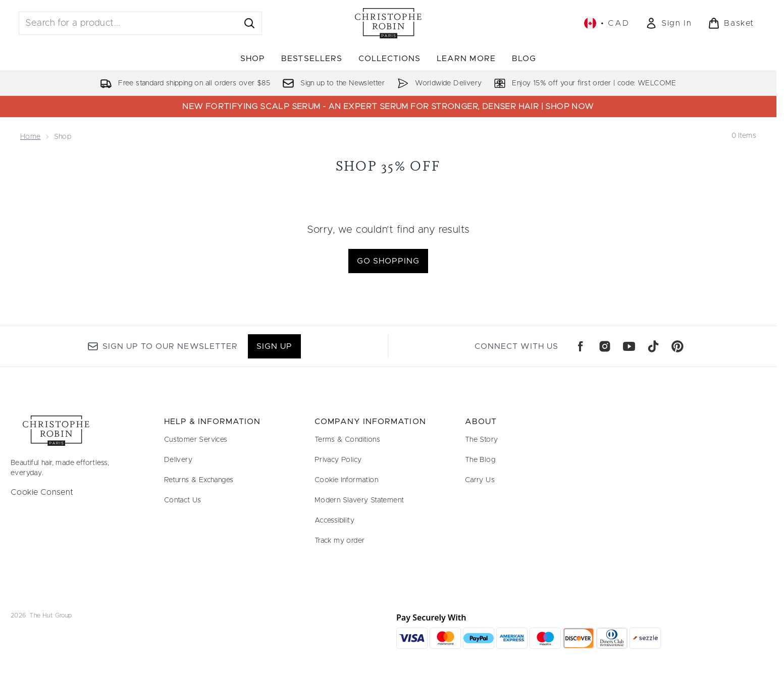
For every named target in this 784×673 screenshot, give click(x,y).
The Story (482, 440)
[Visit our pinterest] (677, 346)
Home (31, 137)
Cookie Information (346, 480)
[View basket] (731, 23)
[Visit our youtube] (629, 346)
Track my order (340, 541)
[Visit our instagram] (605, 346)
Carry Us (480, 480)
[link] (668, 23)
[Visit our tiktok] (653, 346)
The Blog (480, 460)
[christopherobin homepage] (388, 23)
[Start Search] (249, 23)
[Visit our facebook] (581, 346)
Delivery (178, 460)
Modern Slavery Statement (359, 500)
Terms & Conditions (347, 440)
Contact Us (183, 500)
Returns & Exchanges (199, 480)
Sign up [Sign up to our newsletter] (274, 346)
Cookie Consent (42, 492)
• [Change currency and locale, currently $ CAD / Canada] (607, 23)
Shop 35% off (388, 166)
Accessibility (334, 521)
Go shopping (388, 261)
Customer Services (196, 440)
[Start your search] (140, 23)
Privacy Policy (338, 460)
